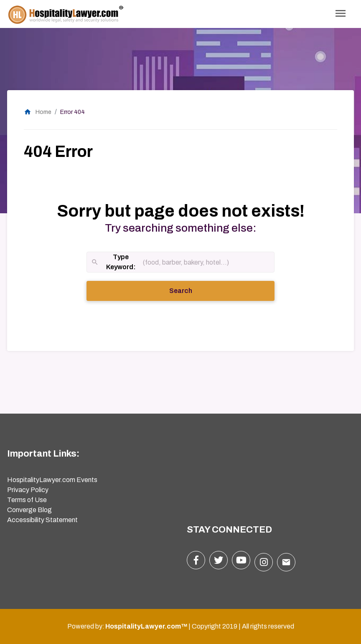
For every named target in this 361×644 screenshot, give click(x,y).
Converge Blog (29, 510)
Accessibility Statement (42, 520)
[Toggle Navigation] (341, 14)
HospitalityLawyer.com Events (52, 480)
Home (38, 112)
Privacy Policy (28, 490)
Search (192, 290)
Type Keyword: (113, 263)
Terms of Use (27, 500)
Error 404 (72, 112)
